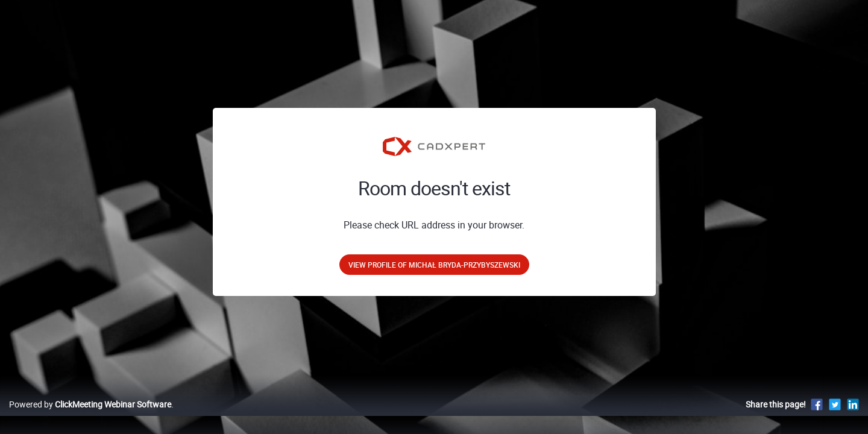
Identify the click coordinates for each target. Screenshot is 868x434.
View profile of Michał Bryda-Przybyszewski (434, 265)
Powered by (90, 417)
